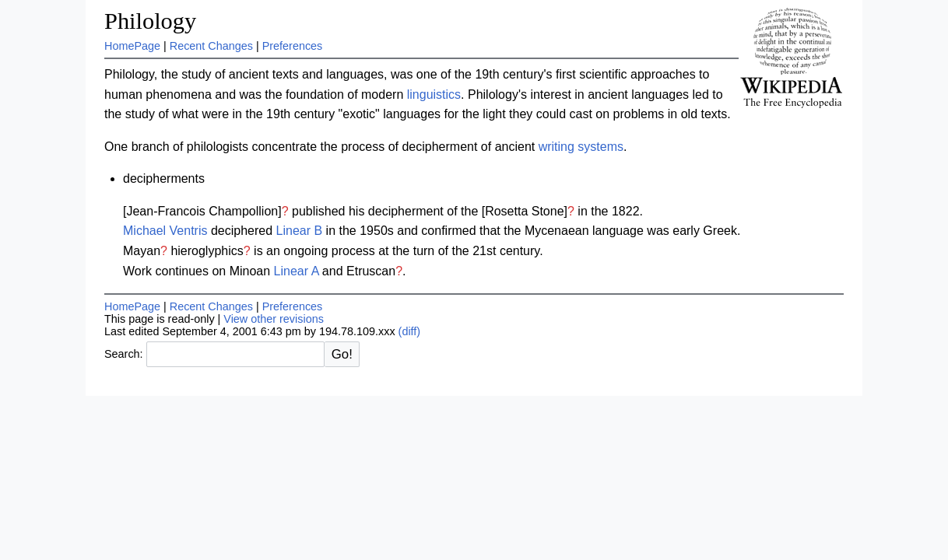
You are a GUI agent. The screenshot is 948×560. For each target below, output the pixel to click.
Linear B (300, 231)
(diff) (410, 331)
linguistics (434, 94)
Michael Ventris (165, 231)
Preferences (293, 46)
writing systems (581, 147)
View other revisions (274, 319)
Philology (150, 21)
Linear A (297, 271)
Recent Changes (211, 46)
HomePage (132, 46)
